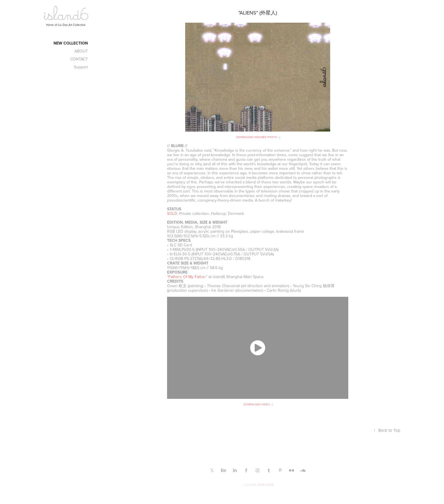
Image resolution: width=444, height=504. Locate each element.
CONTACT (79, 59)
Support (81, 67)
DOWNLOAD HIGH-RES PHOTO (257, 137)
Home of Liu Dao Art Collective (66, 25)
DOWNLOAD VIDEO (257, 404)
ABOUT (81, 51)
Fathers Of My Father (187, 277)
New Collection (71, 43)
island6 (250, 485)
